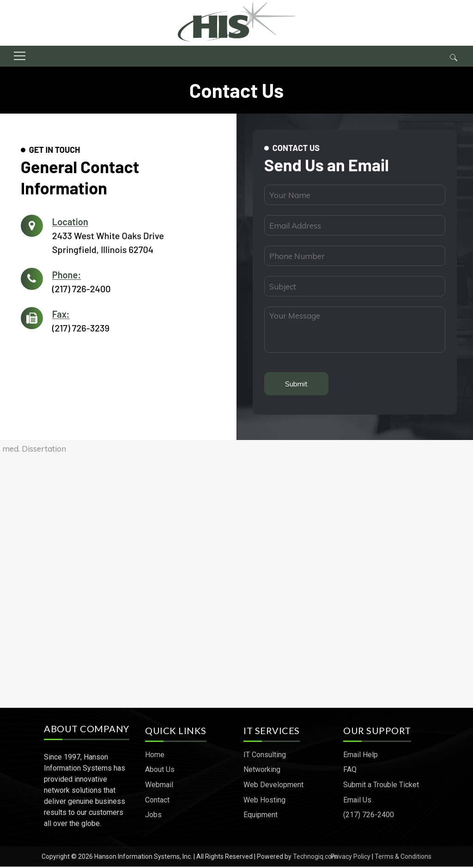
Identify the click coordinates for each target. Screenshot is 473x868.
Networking (262, 771)
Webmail (160, 787)
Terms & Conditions (403, 858)
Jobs (154, 817)
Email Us (357, 801)
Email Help (361, 756)
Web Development (273, 787)
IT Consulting (265, 756)
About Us (161, 771)
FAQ (350, 771)
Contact (158, 801)
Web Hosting (264, 801)
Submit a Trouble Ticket (381, 787)
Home (156, 756)
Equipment (261, 817)
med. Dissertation (34, 452)
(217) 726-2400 (84, 289)
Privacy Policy (351, 858)
